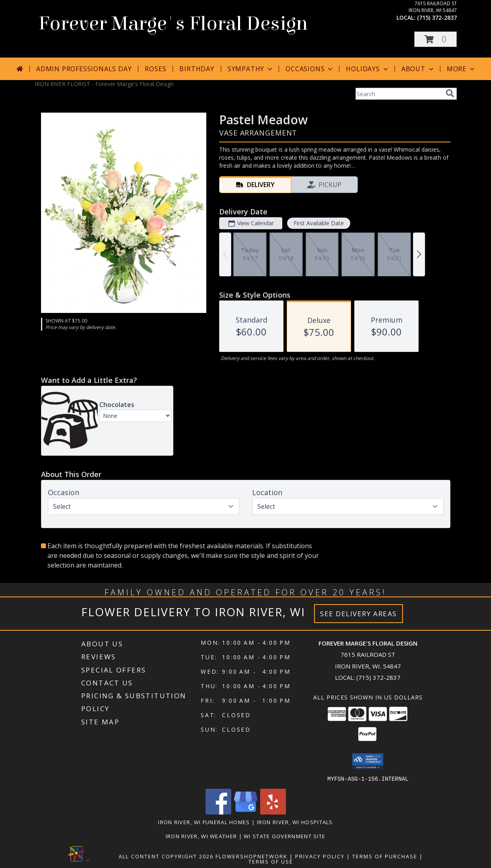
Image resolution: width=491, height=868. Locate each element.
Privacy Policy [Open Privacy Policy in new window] (320, 856)
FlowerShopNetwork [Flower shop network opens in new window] (252, 856)
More (461, 69)
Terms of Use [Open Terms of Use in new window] (271, 861)
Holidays (368, 69)
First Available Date (318, 223)
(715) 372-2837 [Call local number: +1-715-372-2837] (437, 17)
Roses (155, 69)
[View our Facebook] (218, 812)
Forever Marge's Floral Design (173, 24)
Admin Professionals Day (84, 69)
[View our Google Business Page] (246, 812)
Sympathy (251, 69)
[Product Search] (399, 94)
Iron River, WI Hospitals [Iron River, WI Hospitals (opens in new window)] (295, 822)
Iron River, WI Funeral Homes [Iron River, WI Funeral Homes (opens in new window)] (204, 822)
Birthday (197, 69)
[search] (450, 93)
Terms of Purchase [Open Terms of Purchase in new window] (385, 856)
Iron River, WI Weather (201, 836)
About (418, 69)
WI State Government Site (285, 836)
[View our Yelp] (273, 812)
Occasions (310, 69)
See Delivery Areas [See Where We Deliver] (358, 614)
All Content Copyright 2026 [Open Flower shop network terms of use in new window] (166, 856)
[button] (436, 39)
